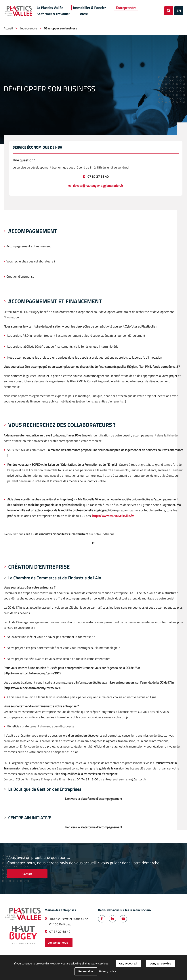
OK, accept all (128, 964)
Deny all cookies (160, 964)
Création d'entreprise (20, 277)
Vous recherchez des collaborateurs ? (31, 261)
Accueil (8, 28)
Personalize (86, 971)
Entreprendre (28, 28)
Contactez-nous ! (59, 943)
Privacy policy (108, 971)
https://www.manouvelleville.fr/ (113, 516)
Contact (27, 874)
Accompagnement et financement (29, 246)
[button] (50, 8)
